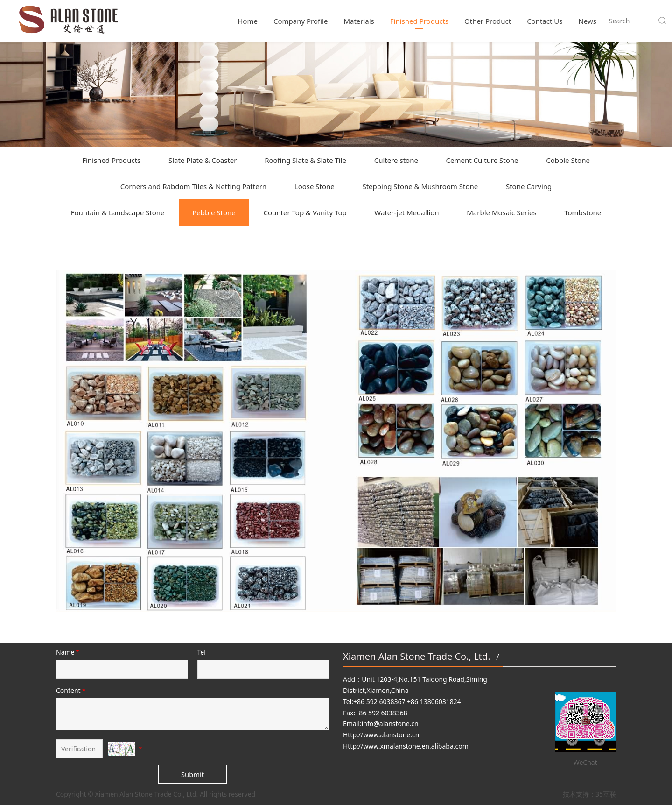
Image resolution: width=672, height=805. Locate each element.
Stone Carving (529, 186)
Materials (359, 21)
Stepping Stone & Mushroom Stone (420, 186)
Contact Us (545, 21)
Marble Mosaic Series (501, 212)
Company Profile (301, 21)
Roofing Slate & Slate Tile (305, 160)
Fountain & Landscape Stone (118, 212)
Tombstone (583, 212)
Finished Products (419, 21)
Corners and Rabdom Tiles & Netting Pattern (193, 186)
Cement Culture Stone (482, 160)
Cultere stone (396, 160)
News (587, 21)
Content (71, 690)
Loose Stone (315, 186)
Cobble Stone (568, 160)
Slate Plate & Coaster (203, 160)
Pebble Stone (214, 212)
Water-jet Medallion (406, 212)
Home (248, 21)
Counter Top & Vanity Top (305, 212)
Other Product (488, 21)
